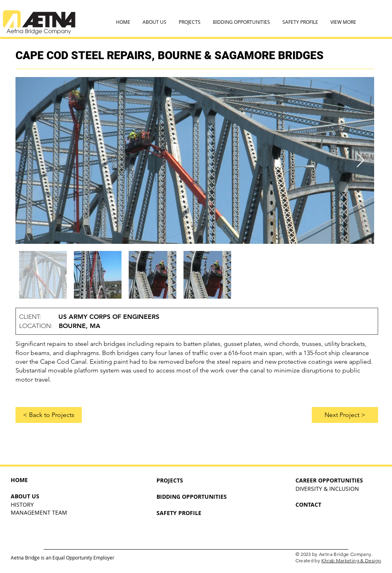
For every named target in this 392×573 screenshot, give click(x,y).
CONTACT (308, 505)
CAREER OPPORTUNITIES (329, 480)
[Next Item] (360, 161)
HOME (19, 480)
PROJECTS (170, 480)
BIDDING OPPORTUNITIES (192, 497)
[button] (154, 22)
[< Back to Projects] (49, 415)
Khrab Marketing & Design (351, 560)
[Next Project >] (345, 415)
